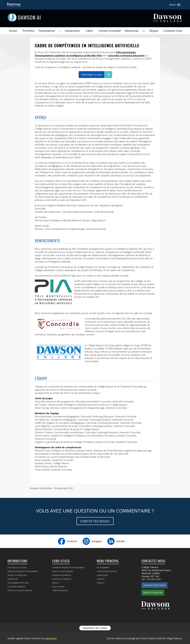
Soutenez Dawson (16, 587)
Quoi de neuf (58, 587)
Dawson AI (29, 17)
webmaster (51, 638)
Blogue (154, 31)
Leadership (13, 579)
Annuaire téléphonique (154, 585)
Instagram (97, 541)
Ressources (132, 31)
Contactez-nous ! (95, 521)
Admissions (102, 575)
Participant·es (47, 31)
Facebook (72, 541)
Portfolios (28, 31)
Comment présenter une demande (68, 568)
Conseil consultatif (110, 31)
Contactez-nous (173, 31)
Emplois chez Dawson (63, 571)
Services (101, 579)
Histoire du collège (17, 568)
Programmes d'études (18, 583)
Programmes (103, 568)
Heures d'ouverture (17, 575)
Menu (179, 5)
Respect (56, 583)
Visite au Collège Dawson (20, 590)
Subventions (72, 31)
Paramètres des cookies (95, 628)
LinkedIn (120, 541)
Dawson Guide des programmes (23, 571)
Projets (101, 583)
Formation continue (107, 571)
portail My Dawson (62, 579)
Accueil (13, 31)
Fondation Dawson (61, 575)
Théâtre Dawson (60, 590)
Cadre (89, 31)
